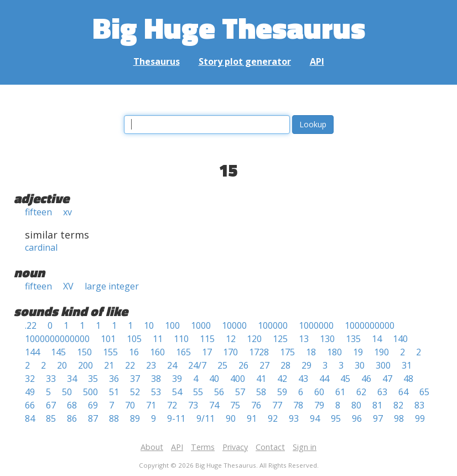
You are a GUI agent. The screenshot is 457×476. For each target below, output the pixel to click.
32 (30, 379)
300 (383, 365)
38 (156, 379)
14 (377, 339)
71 (151, 405)
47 (387, 379)
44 (324, 379)
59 (282, 392)
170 (230, 352)
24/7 (197, 365)
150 (84, 352)
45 (345, 379)
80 (356, 405)
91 (252, 418)
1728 (259, 352)
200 (85, 365)
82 (398, 405)
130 (327, 339)
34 (72, 379)
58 (261, 392)
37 (135, 379)
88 (114, 418)
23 (151, 365)
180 (334, 352)
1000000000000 (57, 339)
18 (311, 352)
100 (172, 325)
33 (51, 379)
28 (285, 365)
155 (110, 352)
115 (207, 339)
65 (424, 392)
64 (403, 392)
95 (336, 418)
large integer (112, 286)
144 (32, 352)
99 (420, 418)
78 (298, 405)
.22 (31, 325)
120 (254, 339)
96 (357, 418)
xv (67, 212)
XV (68, 286)
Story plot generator (245, 61)
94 (315, 418)
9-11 (176, 418)
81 (377, 405)
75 (235, 405)
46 (366, 379)
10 (149, 325)
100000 (273, 325)
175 (287, 352)
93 (294, 418)
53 (156, 392)
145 (58, 352)
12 (231, 339)
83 (419, 405)
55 (198, 392)
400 (238, 379)
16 (134, 352)
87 (93, 418)
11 (158, 339)
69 (93, 405)
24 (172, 365)
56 (219, 392)
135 (353, 339)
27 (264, 365)
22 (130, 365)
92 (273, 418)
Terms (203, 447)
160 (157, 352)
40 (214, 379)
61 (340, 392)
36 (114, 379)
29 (307, 365)
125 (280, 339)
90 (231, 418)
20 (62, 365)
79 (319, 405)
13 (304, 339)
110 (181, 339)
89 (135, 418)
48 (408, 379)
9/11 (206, 418)
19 (358, 352)
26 (243, 365)
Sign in (305, 447)
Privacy (235, 447)
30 (360, 365)
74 (214, 405)
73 (193, 405)
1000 (201, 325)
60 (319, 392)
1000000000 (370, 325)
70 (130, 405)
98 (399, 418)
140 (400, 339)
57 (240, 392)
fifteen (38, 212)
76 (256, 405)
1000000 (316, 325)
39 (177, 379)
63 (382, 392)
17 (207, 352)
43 (303, 379)
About (152, 447)
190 (381, 352)
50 (67, 392)
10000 (234, 325)
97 (378, 418)
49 (30, 392)
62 (361, 392)
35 (93, 379)
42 (282, 379)
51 (114, 392)
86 (72, 418)
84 (30, 418)
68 (72, 405)
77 (277, 405)
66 (30, 405)
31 (407, 365)
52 (135, 392)
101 (108, 339)
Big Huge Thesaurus (229, 27)
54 (177, 392)
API (317, 61)
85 (51, 418)
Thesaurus (157, 61)
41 (261, 379)
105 (134, 339)
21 (109, 365)
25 (222, 365)
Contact (270, 447)
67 (51, 405)
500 (90, 392)
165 (183, 352)
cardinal (41, 247)
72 (172, 405)
